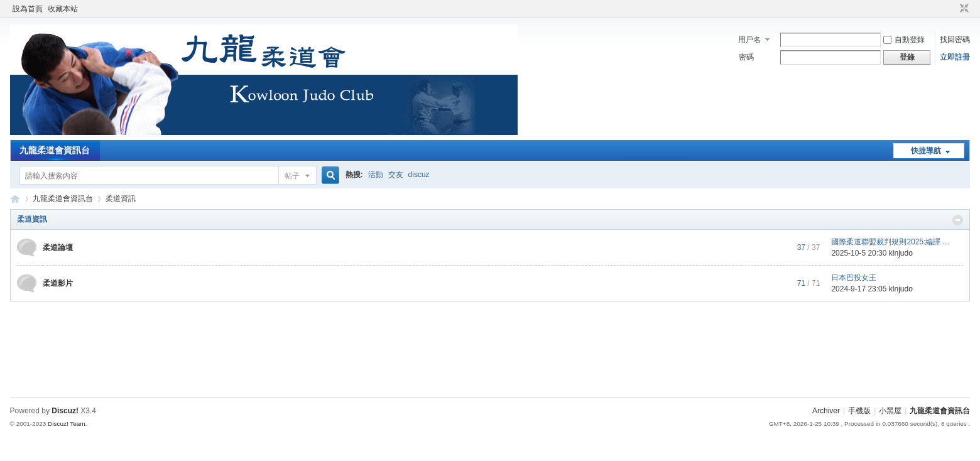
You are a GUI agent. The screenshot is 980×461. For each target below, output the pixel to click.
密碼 (746, 57)
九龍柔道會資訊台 (55, 150)
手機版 (859, 411)
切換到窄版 (963, 9)
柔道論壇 (58, 247)
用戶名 (749, 40)
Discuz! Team (67, 424)
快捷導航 (926, 151)
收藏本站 (63, 9)
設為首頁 (28, 9)
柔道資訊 (32, 219)
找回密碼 (955, 40)
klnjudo (901, 253)
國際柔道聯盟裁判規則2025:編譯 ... (890, 242)
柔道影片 (58, 283)
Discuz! (65, 411)
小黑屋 (890, 411)
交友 (396, 175)
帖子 (292, 176)
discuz (419, 175)
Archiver (826, 411)
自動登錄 (904, 40)
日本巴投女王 (854, 278)
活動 (376, 175)
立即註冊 (955, 57)
